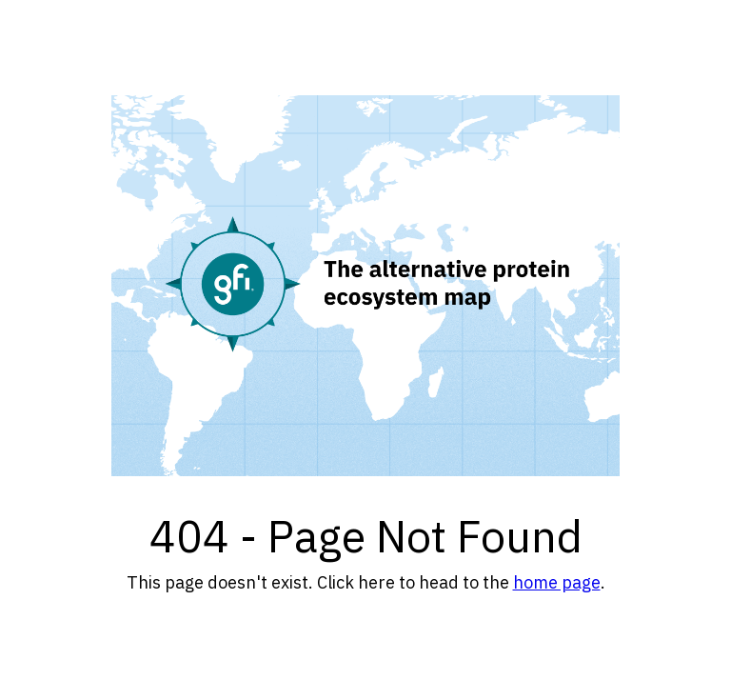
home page (557, 582)
